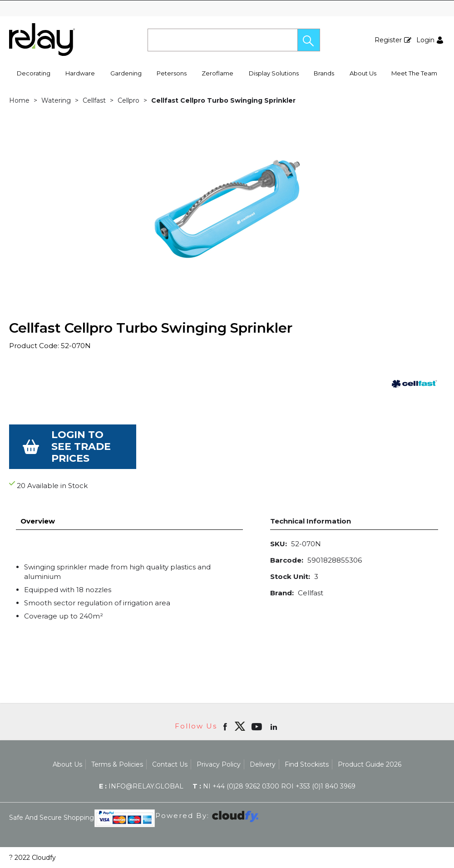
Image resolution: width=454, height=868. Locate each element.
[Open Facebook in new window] (226, 726)
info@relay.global (141, 786)
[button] (309, 40)
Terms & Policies (117, 764)
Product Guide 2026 (370, 764)
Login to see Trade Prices (81, 446)
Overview (38, 521)
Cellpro (128, 100)
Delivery (263, 764)
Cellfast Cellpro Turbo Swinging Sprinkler (223, 100)
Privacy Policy (219, 764)
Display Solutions (274, 73)
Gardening (126, 73)
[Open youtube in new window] (258, 726)
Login (425, 40)
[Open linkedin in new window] (275, 726)
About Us (363, 73)
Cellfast (94, 100)
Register (388, 40)
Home (19, 100)
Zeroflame (217, 73)
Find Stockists (307, 764)
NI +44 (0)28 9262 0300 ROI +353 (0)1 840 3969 (274, 786)
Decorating (34, 73)
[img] (240, 726)
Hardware (80, 73)
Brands (324, 73)
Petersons (172, 73)
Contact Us (170, 764)
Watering (56, 100)
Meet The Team (414, 73)
